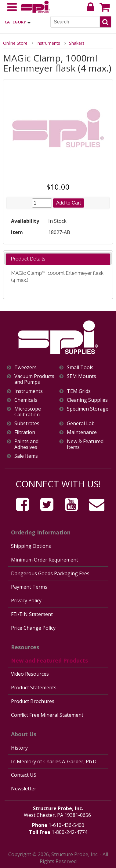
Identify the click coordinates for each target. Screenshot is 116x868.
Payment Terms (29, 587)
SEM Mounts (82, 376)
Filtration (25, 432)
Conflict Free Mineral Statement (47, 715)
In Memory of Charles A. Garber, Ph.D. (54, 761)
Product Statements (34, 688)
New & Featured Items (85, 444)
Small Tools (80, 367)
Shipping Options (31, 546)
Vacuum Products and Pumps (34, 379)
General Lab (81, 423)
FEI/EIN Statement (32, 614)
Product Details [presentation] (28, 259)
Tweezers (25, 367)
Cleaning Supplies (87, 400)
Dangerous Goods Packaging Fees (50, 573)
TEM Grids (79, 391)
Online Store (15, 43)
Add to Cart (69, 203)
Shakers (77, 43)
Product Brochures (33, 701)
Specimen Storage (88, 409)
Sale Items (26, 456)
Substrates (27, 423)
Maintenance (82, 432)
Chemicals (26, 400)
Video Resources (30, 674)
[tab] (58, 259)
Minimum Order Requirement (45, 560)
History (19, 748)
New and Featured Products (49, 660)
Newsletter (24, 789)
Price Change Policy (33, 628)
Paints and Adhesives (26, 444)
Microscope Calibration (28, 412)
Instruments (48, 43)
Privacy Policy (26, 600)
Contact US (24, 775)
